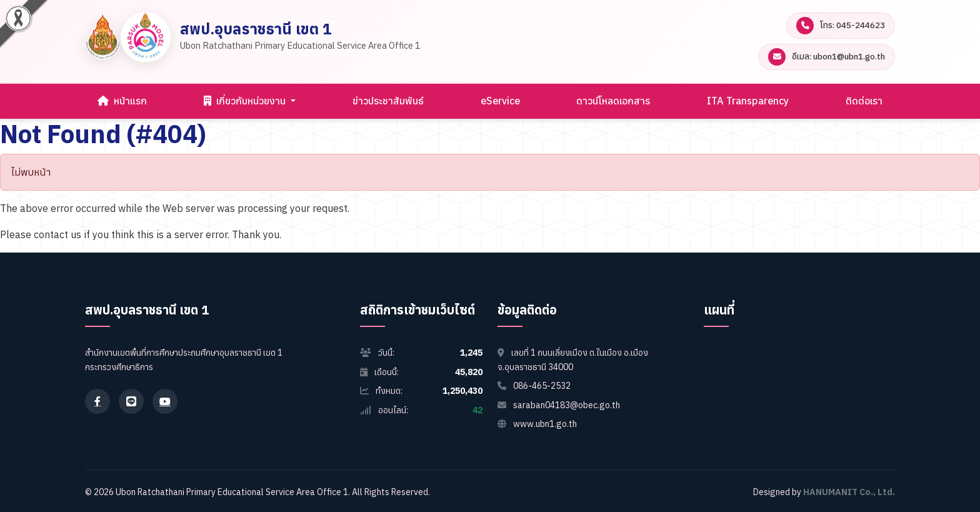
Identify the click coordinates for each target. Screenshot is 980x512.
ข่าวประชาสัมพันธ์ (388, 101)
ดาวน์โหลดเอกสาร (613, 101)
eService (500, 101)
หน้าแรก (122, 101)
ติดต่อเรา (864, 101)
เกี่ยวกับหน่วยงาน (246, 101)
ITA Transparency (748, 101)
